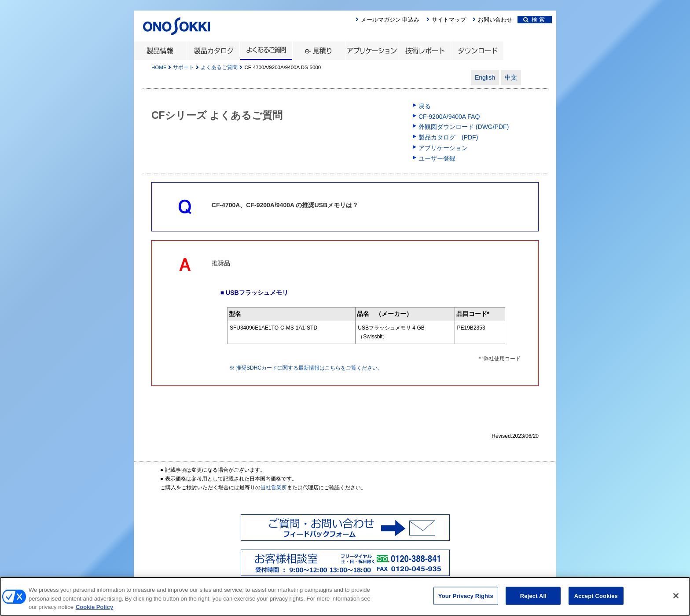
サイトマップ (449, 20)
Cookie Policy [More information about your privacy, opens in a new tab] (94, 611)
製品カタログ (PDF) (448, 137)
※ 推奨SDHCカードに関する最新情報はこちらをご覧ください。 (306, 368)
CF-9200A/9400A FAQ (449, 117)
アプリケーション (443, 148)
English (485, 77)
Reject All (533, 600)
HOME (159, 67)
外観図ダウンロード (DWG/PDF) (464, 127)
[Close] (676, 600)
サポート (184, 67)
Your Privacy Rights (466, 600)
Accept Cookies (596, 600)
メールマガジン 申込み (390, 20)
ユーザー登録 (437, 158)
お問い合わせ (495, 20)
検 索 (534, 20)
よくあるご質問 (219, 67)
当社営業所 (274, 488)
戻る (425, 106)
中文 (511, 77)
